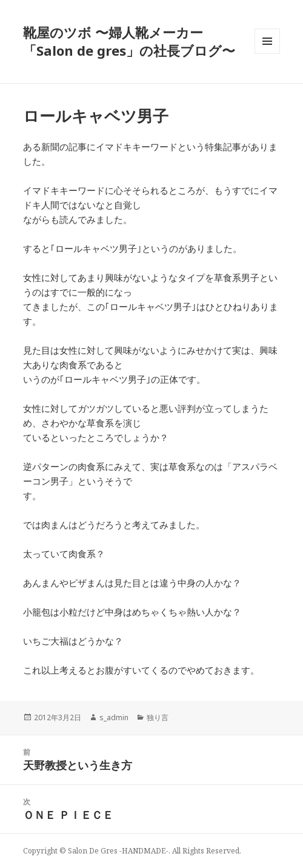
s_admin (114, 717)
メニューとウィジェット (267, 54)
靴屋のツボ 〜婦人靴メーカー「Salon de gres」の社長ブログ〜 (129, 41)
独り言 (158, 717)
